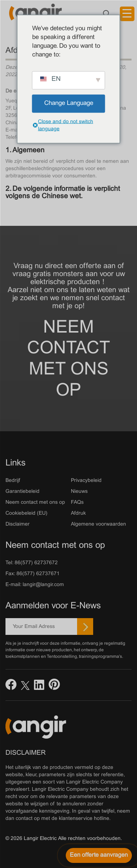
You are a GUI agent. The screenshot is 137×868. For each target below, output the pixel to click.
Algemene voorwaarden (98, 524)
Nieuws (79, 492)
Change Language (69, 103)
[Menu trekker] (127, 14)
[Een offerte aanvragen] (99, 855)
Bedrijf (13, 481)
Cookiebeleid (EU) (26, 513)
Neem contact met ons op (68, 360)
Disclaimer (18, 524)
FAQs (77, 502)
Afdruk (78, 513)
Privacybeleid (86, 481)
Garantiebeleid (22, 492)
